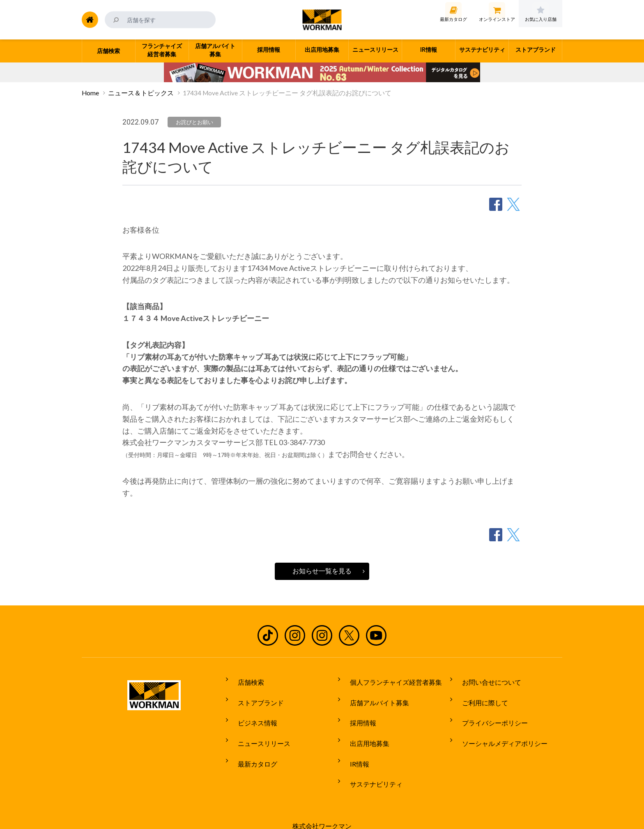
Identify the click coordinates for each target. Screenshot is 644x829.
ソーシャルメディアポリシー (499, 725)
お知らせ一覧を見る (322, 571)
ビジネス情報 (251, 710)
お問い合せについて (485, 679)
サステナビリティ (370, 756)
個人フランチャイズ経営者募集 (390, 679)
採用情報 (357, 710)
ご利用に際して (479, 695)
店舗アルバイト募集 (373, 695)
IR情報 (353, 741)
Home (90, 93)
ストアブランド (255, 695)
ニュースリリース (258, 725)
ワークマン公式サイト (322, 20)
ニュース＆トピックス (141, 93)
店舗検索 (245, 679)
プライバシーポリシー (489, 710)
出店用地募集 (363, 725)
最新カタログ (251, 741)
